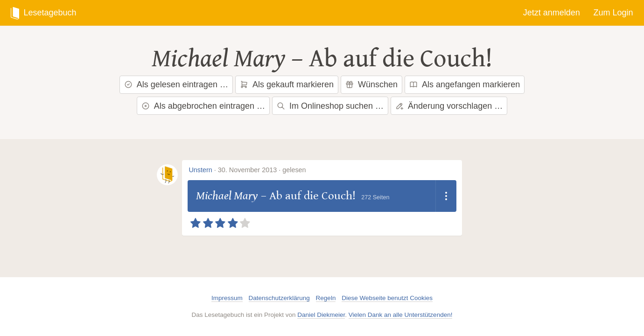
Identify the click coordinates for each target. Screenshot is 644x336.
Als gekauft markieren (287, 84)
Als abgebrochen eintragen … (203, 106)
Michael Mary (219, 59)
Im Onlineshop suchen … (330, 106)
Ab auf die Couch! (401, 59)
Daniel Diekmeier (321, 315)
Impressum (227, 298)
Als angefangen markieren (465, 84)
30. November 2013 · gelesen (262, 170)
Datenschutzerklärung (279, 298)
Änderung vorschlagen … (449, 106)
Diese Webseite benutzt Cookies (387, 298)
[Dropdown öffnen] (446, 196)
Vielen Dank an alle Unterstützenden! (401, 315)
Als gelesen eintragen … (176, 84)
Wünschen (371, 84)
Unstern (200, 170)
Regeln (326, 298)
